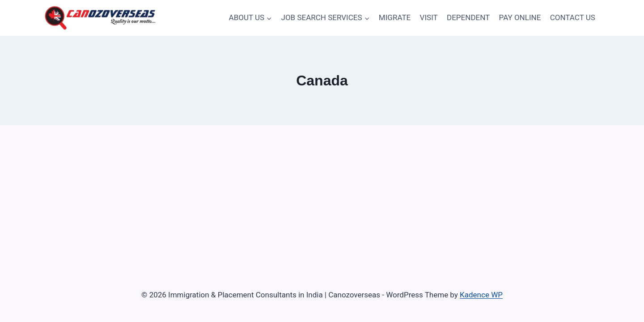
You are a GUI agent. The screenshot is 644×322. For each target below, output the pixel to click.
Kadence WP (481, 295)
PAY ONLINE (520, 17)
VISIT (429, 17)
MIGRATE (395, 17)
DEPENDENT (468, 17)
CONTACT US (573, 17)
